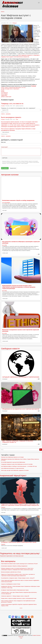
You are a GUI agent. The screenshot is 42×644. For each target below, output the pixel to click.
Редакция (14, 23)
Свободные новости (10, 349)
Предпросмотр (13, 168)
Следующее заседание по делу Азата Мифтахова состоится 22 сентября (17, 464)
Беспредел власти (9, 89)
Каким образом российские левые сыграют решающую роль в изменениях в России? (19, 564)
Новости (7, 88)
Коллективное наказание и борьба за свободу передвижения (18, 200)
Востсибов (4, 245)
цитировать (8, 114)
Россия (3, 90)
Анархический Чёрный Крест (15, 88)
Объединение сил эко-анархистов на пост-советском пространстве (21, 409)
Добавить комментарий (6, 97)
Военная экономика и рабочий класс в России (11, 572)
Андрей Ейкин (4, 95)
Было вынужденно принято (11, 117)
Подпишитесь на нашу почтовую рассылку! (20, 553)
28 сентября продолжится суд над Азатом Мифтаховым (13, 462)
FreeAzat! (34, 86)
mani (17, 120)
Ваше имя (3, 142)
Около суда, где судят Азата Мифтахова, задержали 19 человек (15, 470)
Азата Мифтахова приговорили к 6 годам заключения (13, 468)
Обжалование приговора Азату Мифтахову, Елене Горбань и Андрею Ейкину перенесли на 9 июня (20, 460)
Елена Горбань (4, 94)
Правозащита (16, 89)
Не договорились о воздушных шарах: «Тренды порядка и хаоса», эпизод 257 (18, 578)
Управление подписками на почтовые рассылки (12, 556)
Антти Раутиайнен (6, 203)
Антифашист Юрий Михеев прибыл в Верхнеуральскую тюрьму (19, 542)
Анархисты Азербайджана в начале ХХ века (11, 584)
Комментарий (5, 147)
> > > (21, 608)
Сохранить (5, 168)
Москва (3, 91)
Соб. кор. (24, 88)
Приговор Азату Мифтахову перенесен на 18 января (12, 457)
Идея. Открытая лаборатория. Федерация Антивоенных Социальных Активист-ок (18, 442)
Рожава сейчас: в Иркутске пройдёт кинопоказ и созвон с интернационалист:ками (19, 598)
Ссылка (3, 106)
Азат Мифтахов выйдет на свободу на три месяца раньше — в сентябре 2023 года (19, 466)
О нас (21, 638)
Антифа (3, 89)
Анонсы (3, 12)
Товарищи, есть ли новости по (12, 104)
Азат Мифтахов (4, 93)
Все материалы (8, 561)
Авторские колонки (10, 175)
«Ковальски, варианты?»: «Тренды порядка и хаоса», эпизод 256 (15, 596)
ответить (3, 114)
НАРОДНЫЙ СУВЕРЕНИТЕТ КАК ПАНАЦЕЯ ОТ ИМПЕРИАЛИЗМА (21, 377)
